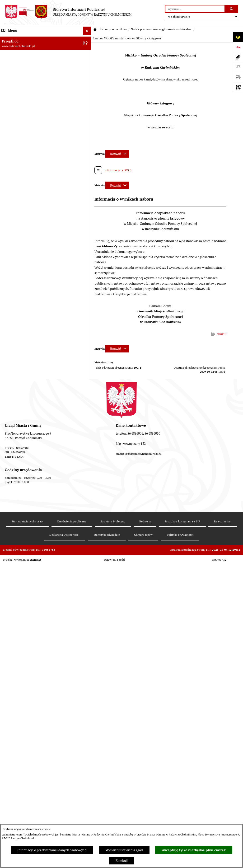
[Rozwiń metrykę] (117, 154)
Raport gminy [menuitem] (12, 47)
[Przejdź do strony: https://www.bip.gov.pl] (238, 47)
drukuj (222, 334)
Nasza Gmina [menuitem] (11, 39)
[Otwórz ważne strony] (238, 67)
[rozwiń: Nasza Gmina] (88, 39)
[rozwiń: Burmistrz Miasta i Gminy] (88, 72)
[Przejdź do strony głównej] (68, 12)
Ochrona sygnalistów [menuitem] (17, 105)
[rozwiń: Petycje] (88, 97)
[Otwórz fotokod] (238, 87)
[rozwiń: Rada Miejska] (88, 64)
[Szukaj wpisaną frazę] (232, 9)
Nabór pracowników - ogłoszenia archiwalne (161, 29)
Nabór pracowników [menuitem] (16, 130)
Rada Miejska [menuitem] (11, 64)
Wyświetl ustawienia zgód (124, 850)
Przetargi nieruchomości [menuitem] (19, 122)
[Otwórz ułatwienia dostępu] (238, 37)
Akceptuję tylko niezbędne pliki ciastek (194, 850)
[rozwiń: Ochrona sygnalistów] (88, 106)
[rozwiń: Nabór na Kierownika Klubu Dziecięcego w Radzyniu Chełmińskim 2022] (88, 417)
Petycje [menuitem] (7, 97)
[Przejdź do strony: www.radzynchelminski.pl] (238, 57)
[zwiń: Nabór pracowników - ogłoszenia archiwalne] (88, 594)
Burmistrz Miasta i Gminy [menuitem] (20, 72)
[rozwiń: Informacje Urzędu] (88, 89)
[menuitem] (46, 56)
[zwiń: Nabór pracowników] (88, 130)
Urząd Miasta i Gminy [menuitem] (17, 80)
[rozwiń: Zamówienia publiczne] (88, 114)
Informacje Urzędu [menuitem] (15, 89)
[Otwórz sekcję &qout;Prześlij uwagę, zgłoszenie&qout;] (238, 77)
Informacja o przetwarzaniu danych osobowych (52, 850)
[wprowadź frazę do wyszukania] (195, 9)
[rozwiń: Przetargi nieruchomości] (88, 122)
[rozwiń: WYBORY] (88, 56)
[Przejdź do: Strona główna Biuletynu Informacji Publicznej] (95, 30)
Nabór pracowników (113, 29)
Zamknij (122, 861)
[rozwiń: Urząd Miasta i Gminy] (88, 81)
